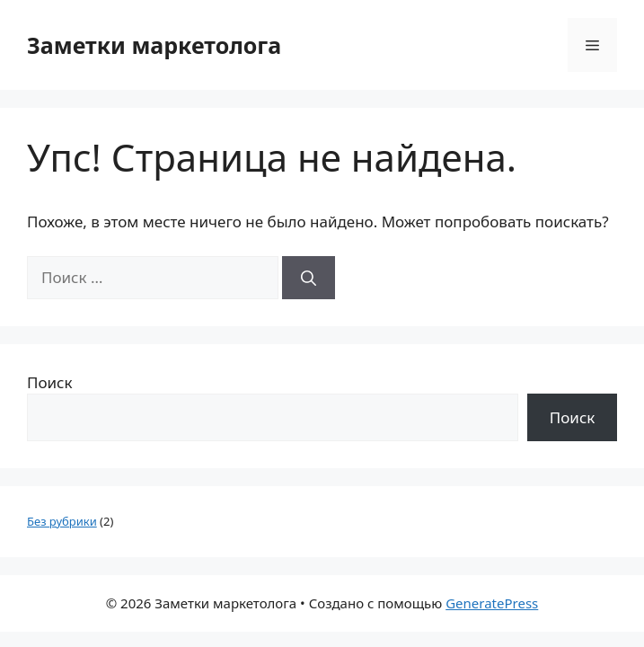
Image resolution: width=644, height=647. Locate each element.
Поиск (50, 382)
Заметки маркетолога (154, 45)
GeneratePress (492, 603)
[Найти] (309, 278)
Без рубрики (62, 521)
